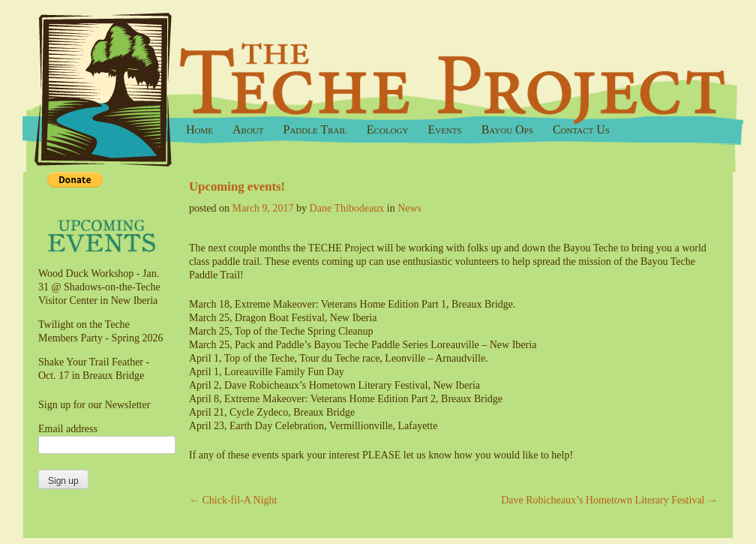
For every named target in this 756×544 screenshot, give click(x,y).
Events (444, 129)
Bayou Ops (507, 129)
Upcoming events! (238, 186)
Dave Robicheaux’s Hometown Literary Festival (609, 500)
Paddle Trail (315, 129)
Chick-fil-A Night (233, 500)
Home (199, 129)
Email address (68, 429)
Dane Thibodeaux (347, 208)
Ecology (388, 129)
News (409, 208)
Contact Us (581, 129)
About (248, 129)
